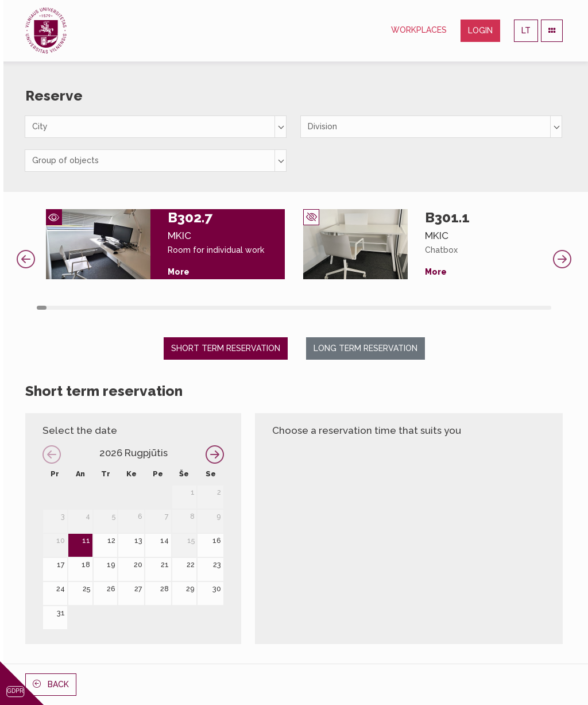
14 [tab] (168, 308)
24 (61, 589)
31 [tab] (333, 308)
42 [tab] (440, 308)
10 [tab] (129, 308)
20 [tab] (226, 308)
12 (111, 540)
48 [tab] (498, 308)
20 (138, 565)
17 (61, 565)
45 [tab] (469, 308)
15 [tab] (178, 308)
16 (217, 540)
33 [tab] (352, 308)
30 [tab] (323, 308)
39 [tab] (410, 308)
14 (165, 540)
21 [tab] (236, 308)
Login (480, 30)
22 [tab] (245, 308)
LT (526, 30)
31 (61, 613)
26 (111, 589)
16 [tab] (187, 308)
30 (217, 589)
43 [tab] (449, 308)
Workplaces (419, 30)
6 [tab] (90, 308)
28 (165, 589)
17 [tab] (197, 308)
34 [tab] (362, 308)
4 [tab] (71, 308)
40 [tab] (420, 308)
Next (562, 259)
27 (138, 589)
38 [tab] (401, 308)
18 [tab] (206, 308)
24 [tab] (265, 308)
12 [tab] (148, 308)
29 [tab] (313, 308)
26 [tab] (285, 308)
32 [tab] (343, 308)
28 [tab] (303, 308)
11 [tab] (139, 308)
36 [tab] (382, 308)
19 (111, 565)
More (179, 272)
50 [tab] (517, 308)
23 (217, 565)
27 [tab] (294, 308)
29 (190, 589)
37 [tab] (391, 308)
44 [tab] (459, 308)
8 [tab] (109, 308)
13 (138, 540)
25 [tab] (275, 308)
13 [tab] (158, 308)
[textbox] (156, 127)
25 (86, 589)
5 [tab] (81, 308)
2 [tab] (51, 308)
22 (191, 565)
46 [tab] (479, 308)
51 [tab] (527, 308)
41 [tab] (430, 308)
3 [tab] (61, 308)
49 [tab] (508, 308)
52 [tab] (537, 308)
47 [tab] (488, 308)
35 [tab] (372, 308)
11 (86, 540)
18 (86, 565)
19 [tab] (216, 308)
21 (165, 565)
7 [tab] (100, 308)
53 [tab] (546, 308)
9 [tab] (119, 308)
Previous (26, 259)
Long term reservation (365, 348)
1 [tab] (42, 308)
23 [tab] (255, 308)
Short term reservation (226, 348)
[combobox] (156, 127)
